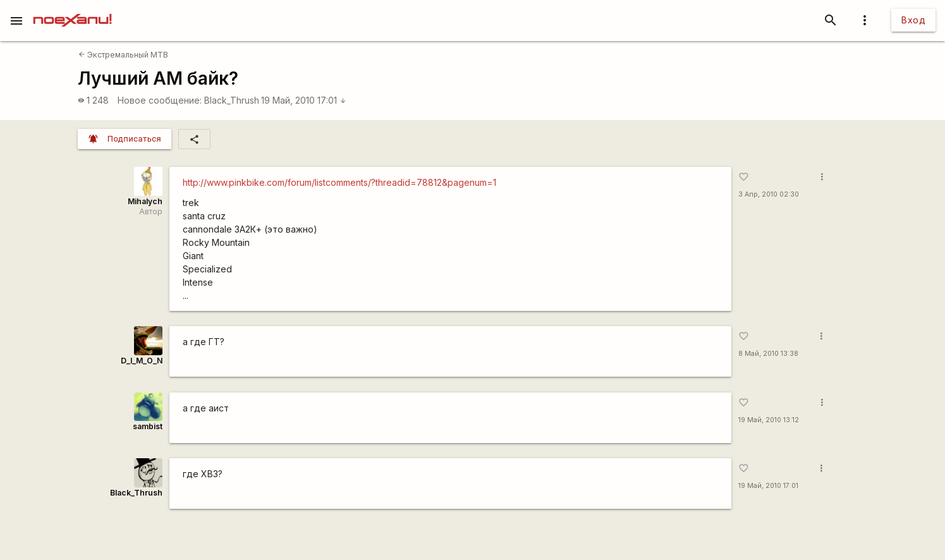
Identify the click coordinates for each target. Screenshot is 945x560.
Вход (913, 20)
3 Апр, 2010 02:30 (769, 194)
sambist (148, 426)
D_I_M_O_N (142, 361)
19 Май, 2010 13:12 (769, 420)
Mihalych (145, 201)
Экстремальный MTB (123, 55)
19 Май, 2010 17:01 (304, 100)
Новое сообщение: (160, 100)
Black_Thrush (232, 100)
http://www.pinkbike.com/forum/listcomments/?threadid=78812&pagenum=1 (339, 182)
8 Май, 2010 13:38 (768, 354)
